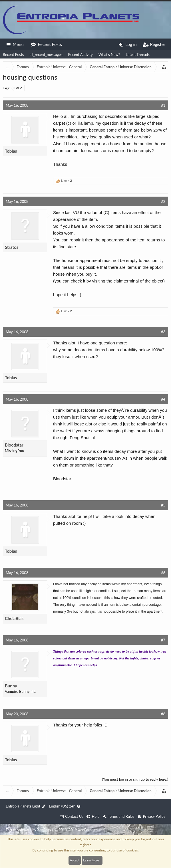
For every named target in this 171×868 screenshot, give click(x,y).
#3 (163, 332)
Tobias (11, 151)
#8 (163, 714)
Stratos (12, 247)
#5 (163, 505)
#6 (163, 573)
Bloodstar (14, 445)
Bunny (11, 686)
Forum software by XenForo (52, 830)
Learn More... (92, 860)
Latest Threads (138, 54)
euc (18, 88)
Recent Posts (13, 54)
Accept (75, 860)
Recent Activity (81, 54)
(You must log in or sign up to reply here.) (135, 779)
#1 (163, 105)
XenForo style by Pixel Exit (123, 830)
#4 (163, 399)
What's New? (109, 54)
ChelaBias (14, 618)
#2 (163, 201)
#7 (163, 640)
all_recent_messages (46, 54)
